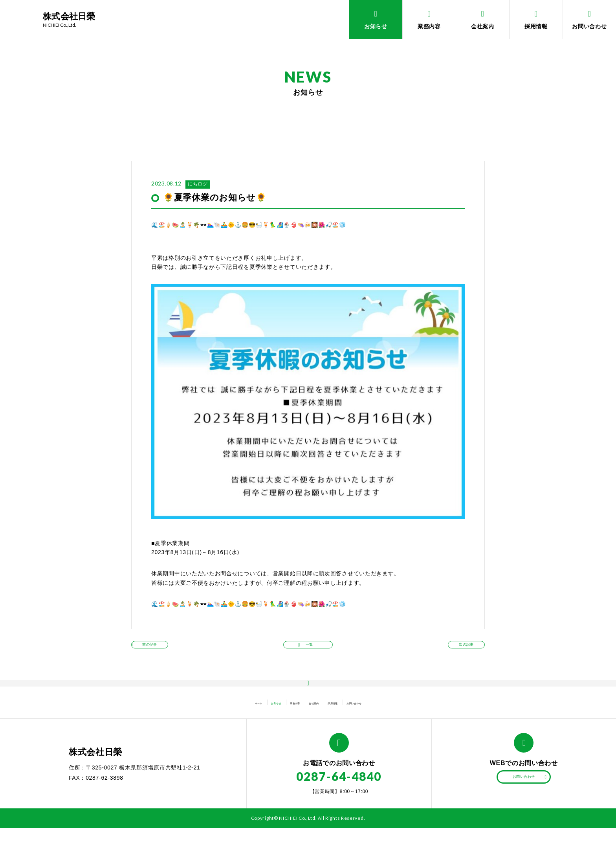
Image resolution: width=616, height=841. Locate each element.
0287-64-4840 (339, 789)
